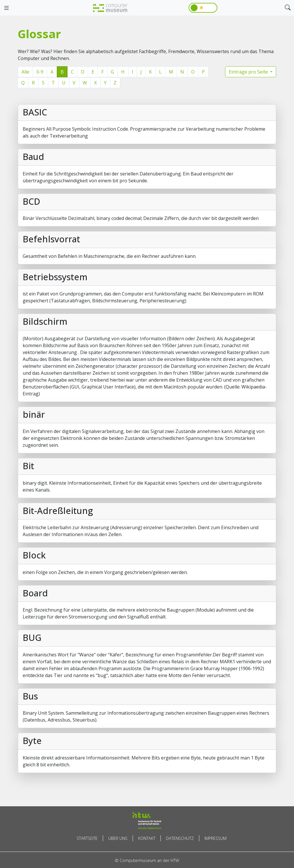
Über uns (118, 838)
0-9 (40, 72)
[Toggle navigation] (6, 8)
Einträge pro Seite (249, 72)
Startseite (87, 838)
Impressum (215, 838)
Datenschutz (180, 838)
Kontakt (147, 838)
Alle (25, 72)
